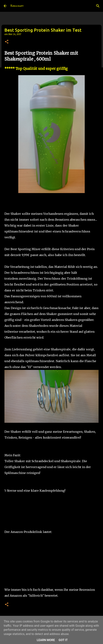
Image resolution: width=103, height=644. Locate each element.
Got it (63, 640)
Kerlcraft (17, 6)
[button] (7, 42)
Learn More (46, 640)
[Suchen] (98, 6)
